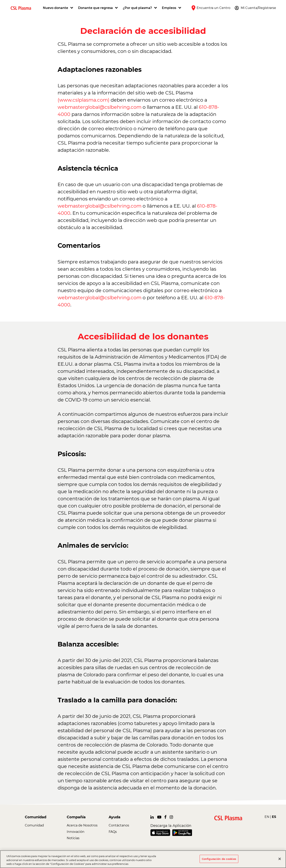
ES (274, 817)
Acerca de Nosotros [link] (82, 825)
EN (267, 817)
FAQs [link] (113, 832)
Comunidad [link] (34, 825)
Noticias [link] (73, 838)
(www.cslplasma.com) (84, 100)
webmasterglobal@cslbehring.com (100, 107)
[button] (58, 8)
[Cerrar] (280, 859)
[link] (22, 8)
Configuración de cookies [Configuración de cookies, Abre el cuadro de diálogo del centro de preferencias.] (219, 859)
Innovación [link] (76, 832)
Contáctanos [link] (119, 825)
